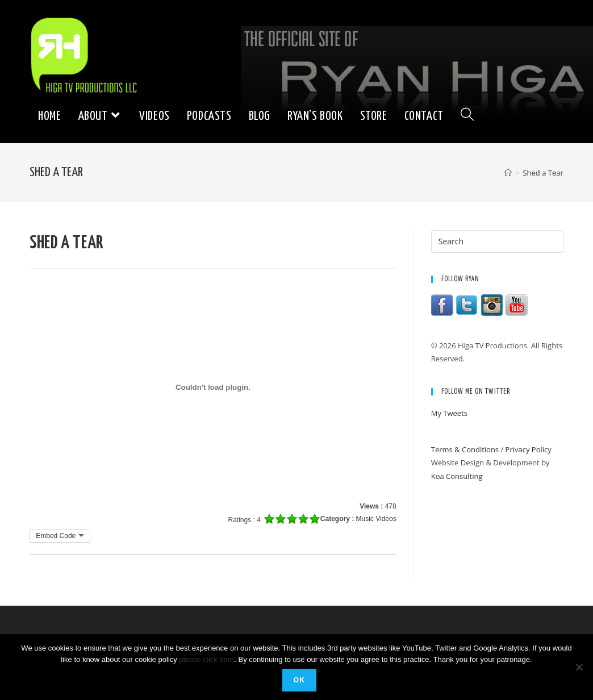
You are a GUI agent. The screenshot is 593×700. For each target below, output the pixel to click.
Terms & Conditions (465, 449)
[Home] (508, 173)
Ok (299, 680)
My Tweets (449, 413)
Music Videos (376, 519)
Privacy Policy (529, 449)
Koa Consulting (457, 476)
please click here (206, 659)
